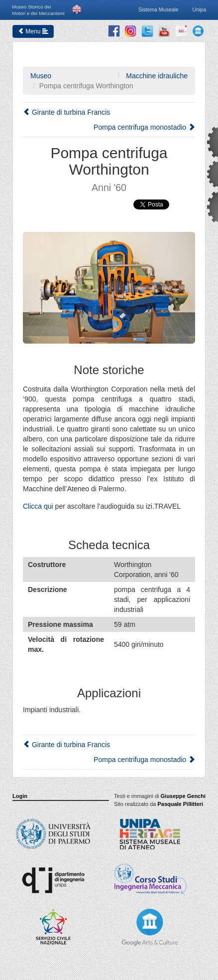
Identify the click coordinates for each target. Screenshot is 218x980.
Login (20, 796)
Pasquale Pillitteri (180, 804)
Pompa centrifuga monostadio (144, 127)
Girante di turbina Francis (66, 112)
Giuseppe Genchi (183, 796)
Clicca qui (38, 506)
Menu (33, 31)
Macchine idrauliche (156, 76)
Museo (41, 76)
